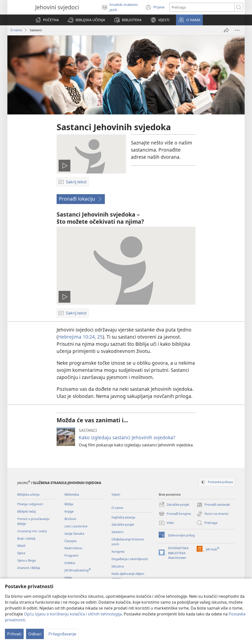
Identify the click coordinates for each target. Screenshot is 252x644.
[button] (86, 20)
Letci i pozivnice (76, 526)
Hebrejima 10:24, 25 (80, 337)
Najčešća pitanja (123, 517)
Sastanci (118, 532)
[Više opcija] (237, 30)
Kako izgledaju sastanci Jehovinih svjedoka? (127, 437)
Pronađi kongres (175, 514)
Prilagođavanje (62, 634)
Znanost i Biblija (29, 568)
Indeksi (70, 563)
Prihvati (14, 634)
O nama (16, 30)
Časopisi (71, 541)
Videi (68, 578)
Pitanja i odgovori (30, 504)
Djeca (21, 553)
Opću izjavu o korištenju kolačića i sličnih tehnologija (73, 614)
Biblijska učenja (28, 494)
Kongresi (118, 551)
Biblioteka (72, 494)
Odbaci (35, 634)
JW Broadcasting (78, 570)
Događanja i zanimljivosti (130, 559)
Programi (71, 555)
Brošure (70, 519)
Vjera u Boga (26, 560)
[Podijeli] (226, 30)
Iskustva (118, 566)
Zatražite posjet (123, 524)
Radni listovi (73, 548)
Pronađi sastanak (213, 505)
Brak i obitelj (26, 538)
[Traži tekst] (202, 7)
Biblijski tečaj (26, 511)
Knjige (69, 511)
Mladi (21, 546)
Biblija (69, 504)
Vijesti (116, 494)
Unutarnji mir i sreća (32, 531)
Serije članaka (74, 534)
